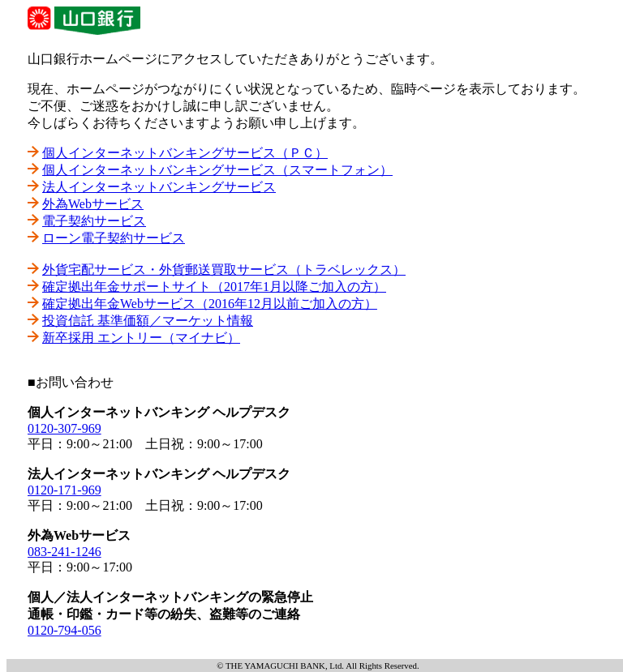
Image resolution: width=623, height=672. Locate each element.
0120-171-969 (64, 490)
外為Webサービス (93, 204)
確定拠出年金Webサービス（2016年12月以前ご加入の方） (210, 304)
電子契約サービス (94, 221)
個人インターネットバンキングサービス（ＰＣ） (185, 153)
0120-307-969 (64, 428)
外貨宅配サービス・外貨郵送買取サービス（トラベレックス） (224, 270)
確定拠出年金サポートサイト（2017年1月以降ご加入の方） (214, 287)
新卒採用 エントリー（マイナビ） (141, 338)
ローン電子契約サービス (114, 238)
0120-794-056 (64, 630)
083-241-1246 (64, 552)
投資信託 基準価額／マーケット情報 (148, 321)
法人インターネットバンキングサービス (159, 187)
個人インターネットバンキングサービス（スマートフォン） (217, 170)
